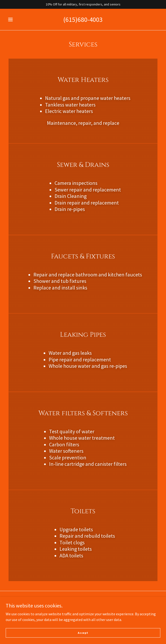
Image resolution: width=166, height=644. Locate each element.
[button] (13, 19)
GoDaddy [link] (92, 614)
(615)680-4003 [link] (83, 19)
